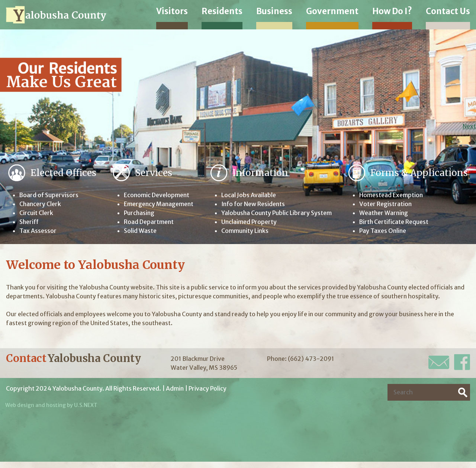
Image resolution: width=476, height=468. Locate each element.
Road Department (149, 222)
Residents (222, 11)
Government (332, 11)
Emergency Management (159, 204)
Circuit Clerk (36, 213)
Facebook (462, 363)
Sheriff (29, 222)
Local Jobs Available (248, 195)
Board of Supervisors (49, 195)
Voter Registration (385, 204)
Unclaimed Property (248, 222)
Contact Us (448, 11)
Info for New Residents (253, 204)
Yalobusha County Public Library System (276, 213)
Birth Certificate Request (394, 222)
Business (274, 11)
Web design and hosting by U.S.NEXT (52, 406)
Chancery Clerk (40, 204)
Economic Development (157, 195)
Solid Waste (140, 231)
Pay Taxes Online (383, 231)
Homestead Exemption (391, 195)
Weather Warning (384, 213)
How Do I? (392, 11)
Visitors (172, 11)
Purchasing (139, 213)
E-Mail (439, 362)
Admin (175, 389)
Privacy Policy (208, 389)
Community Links (244, 231)
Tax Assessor (38, 231)
